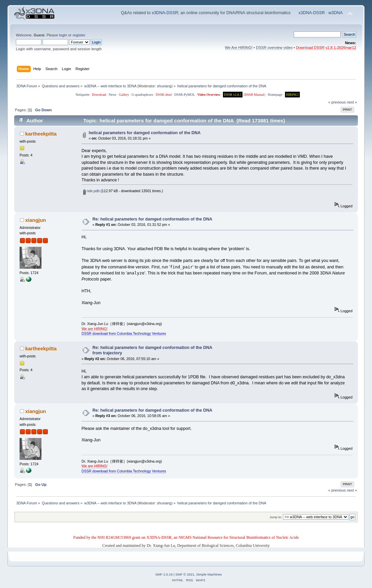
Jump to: (276, 517)
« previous (337, 102)
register (79, 35)
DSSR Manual (254, 95)
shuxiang (164, 86)
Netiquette (83, 95)
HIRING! (292, 95)
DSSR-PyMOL (185, 95)
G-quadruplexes (142, 95)
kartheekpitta (41, 134)
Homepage (275, 95)
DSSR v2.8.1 (233, 95)
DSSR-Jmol (164, 95)
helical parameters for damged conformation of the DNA (145, 133)
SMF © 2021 (185, 574)
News (112, 95)
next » (352, 102)
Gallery (124, 95)
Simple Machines (209, 574)
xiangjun (36, 220)
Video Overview (209, 95)
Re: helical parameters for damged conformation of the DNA (152, 219)
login (63, 35)
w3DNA (336, 13)
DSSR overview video (274, 48)
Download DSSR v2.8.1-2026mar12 (326, 48)
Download (99, 95)
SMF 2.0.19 (164, 574)
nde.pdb (91, 191)
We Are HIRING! (239, 48)
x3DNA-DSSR (165, 13)
